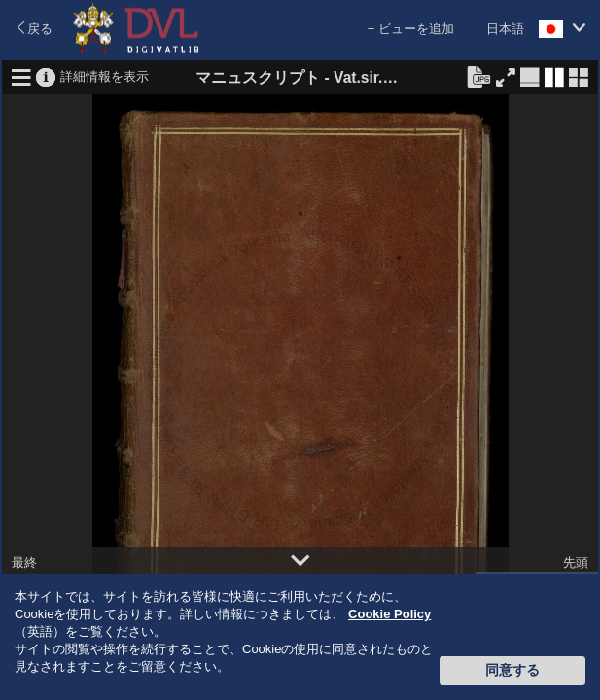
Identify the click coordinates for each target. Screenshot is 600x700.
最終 (24, 562)
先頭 (576, 562)
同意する (512, 670)
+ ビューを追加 (411, 29)
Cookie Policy (389, 614)
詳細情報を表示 (105, 75)
